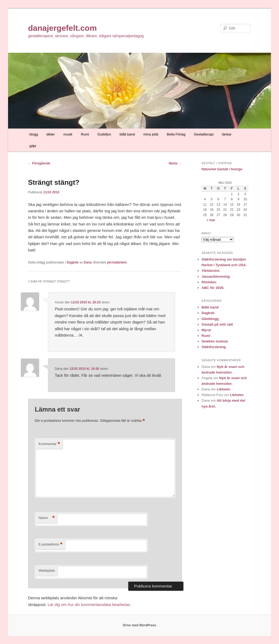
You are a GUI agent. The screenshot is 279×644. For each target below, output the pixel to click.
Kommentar (49, 444)
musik (68, 134)
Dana (88, 262)
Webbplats (47, 570)
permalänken (117, 262)
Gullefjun (104, 134)
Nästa (175, 163)
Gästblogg (210, 319)
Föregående (39, 163)
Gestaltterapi (204, 134)
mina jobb (151, 134)
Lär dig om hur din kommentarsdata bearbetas (89, 605)
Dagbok (73, 262)
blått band (127, 134)
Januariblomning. (216, 276)
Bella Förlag (176, 134)
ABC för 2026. (213, 288)
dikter (51, 134)
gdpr (33, 146)
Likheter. (224, 389)
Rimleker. (209, 282)
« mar (211, 220)
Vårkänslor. (211, 271)
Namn (47, 518)
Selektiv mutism (215, 341)
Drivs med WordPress (140, 625)
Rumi (85, 134)
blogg (34, 134)
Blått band (210, 307)
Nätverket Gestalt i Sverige (222, 169)
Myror (206, 330)
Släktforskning (214, 347)
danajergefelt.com (63, 28)
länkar (227, 134)
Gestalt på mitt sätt (217, 324)
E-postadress (50, 545)
